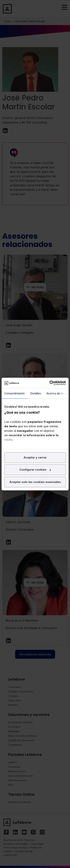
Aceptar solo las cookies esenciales (35, 482)
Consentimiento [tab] (14, 393)
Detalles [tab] (36, 393)
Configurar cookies (35, 470)
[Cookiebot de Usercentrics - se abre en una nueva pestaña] (50, 383)
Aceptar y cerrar (35, 457)
